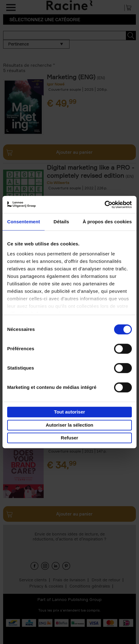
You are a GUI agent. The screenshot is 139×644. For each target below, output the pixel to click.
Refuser (69, 438)
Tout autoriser (69, 412)
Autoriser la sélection (70, 425)
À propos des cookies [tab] (107, 222)
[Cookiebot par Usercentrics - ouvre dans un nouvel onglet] (105, 205)
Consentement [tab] (24, 222)
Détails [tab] (61, 222)
